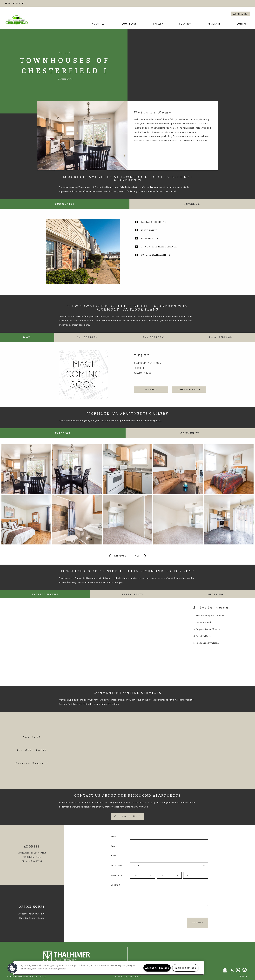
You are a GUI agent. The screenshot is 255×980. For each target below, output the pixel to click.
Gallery (158, 24)
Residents (214, 24)
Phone (114, 856)
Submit (198, 923)
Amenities (98, 24)
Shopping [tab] (215, 594)
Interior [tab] (192, 204)
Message (115, 885)
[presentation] (148, 922)
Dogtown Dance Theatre (208, 629)
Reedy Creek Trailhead (207, 643)
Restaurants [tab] (133, 594)
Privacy (243, 976)
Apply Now (240, 14)
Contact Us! (127, 816)
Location (185, 24)
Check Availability (189, 389)
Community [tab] (65, 204)
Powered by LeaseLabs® (127, 977)
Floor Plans (129, 24)
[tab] (27, 337)
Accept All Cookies (157, 968)
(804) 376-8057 (15, 3)
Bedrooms (116, 865)
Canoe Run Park (204, 622)
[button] (13, 968)
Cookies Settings (185, 968)
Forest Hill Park (203, 636)
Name (113, 836)
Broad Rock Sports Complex (210, 616)
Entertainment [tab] (45, 594)
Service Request (32, 763)
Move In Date (118, 875)
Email (114, 846)
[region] (109, 968)
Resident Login (32, 750)
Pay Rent (32, 737)
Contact (242, 24)
